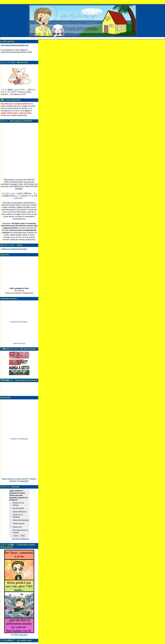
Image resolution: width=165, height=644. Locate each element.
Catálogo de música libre (19, 343)
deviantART (24, 481)
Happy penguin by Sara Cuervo (14, 479)
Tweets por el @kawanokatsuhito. (14, 249)
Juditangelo (23, 635)
